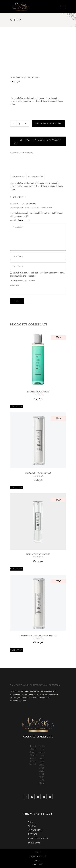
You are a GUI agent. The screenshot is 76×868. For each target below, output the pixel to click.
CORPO (32, 826)
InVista (23, 701)
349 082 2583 (45, 697)
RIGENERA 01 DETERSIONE (38, 392)
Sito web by (14, 701)
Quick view (16, 406)
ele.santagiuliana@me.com (21, 697)
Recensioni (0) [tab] (35, 177)
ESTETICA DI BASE (38, 839)
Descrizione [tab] (18, 177)
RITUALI (33, 834)
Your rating (14, 220)
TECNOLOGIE (35, 830)
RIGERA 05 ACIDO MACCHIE (38, 554)
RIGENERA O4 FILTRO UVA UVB (38, 473)
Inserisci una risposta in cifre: (23, 281)
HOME (38, 852)
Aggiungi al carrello (48, 123)
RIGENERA (28, 153)
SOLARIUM (34, 843)
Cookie (38, 860)
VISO (31, 822)
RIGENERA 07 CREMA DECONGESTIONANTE (38, 635)
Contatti (38, 864)
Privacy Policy (38, 856)
